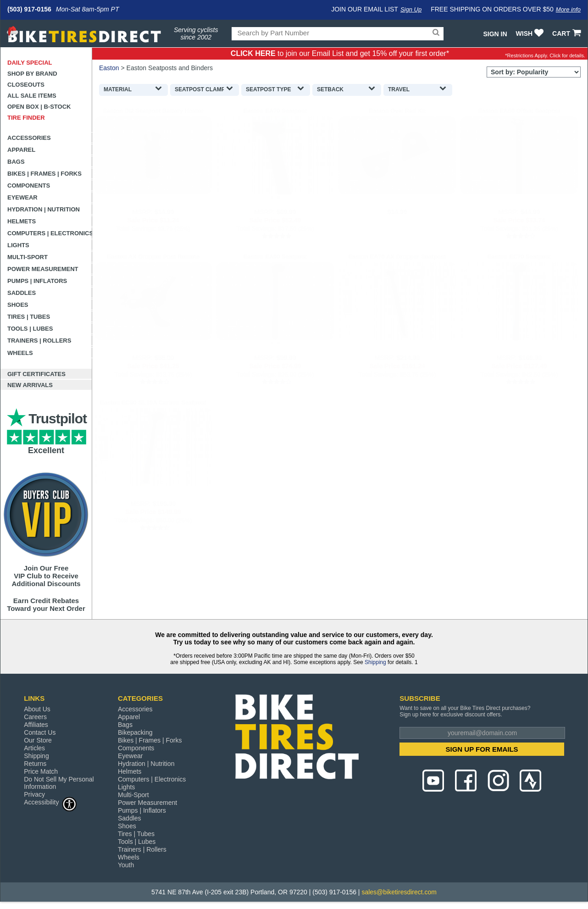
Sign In (495, 34)
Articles (34, 748)
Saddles (22, 293)
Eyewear (22, 197)
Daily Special (30, 63)
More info (568, 9)
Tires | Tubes (29, 317)
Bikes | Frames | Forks (44, 174)
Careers (35, 717)
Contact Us (40, 732)
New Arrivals (30, 385)
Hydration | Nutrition (44, 209)
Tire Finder (26, 118)
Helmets (22, 221)
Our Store (38, 740)
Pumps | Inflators (37, 281)
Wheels (20, 353)
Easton (109, 68)
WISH (531, 33)
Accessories (29, 138)
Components (29, 186)
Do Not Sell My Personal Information (59, 783)
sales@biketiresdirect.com (399, 892)
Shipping (375, 662)
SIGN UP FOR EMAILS (482, 749)
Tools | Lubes (30, 329)
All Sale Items (32, 96)
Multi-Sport (28, 257)
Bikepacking (135, 732)
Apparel (21, 150)
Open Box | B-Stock (39, 107)
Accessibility (50, 802)
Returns (35, 764)
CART (568, 33)
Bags (16, 162)
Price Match (41, 771)
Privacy (34, 794)
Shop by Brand (32, 74)
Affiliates (36, 725)
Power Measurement (43, 269)
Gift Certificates (36, 374)
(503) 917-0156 (29, 9)
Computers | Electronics (50, 233)
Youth (126, 865)
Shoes (18, 305)
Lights (18, 245)
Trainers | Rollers (39, 341)
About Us (37, 709)
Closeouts (26, 85)
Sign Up (411, 9)
